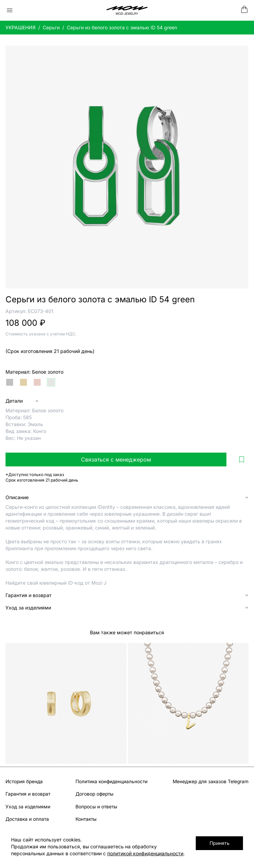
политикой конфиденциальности (110, 853)
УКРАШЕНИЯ (21, 27)
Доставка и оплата (28, 819)
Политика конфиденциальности (111, 781)
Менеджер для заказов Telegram (210, 781)
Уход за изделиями (28, 806)
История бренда (25, 781)
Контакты (85, 819)
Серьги (51, 27)
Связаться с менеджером (116, 460)
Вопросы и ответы (95, 806)
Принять (223, 843)
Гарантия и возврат (29, 794)
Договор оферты (94, 794)
